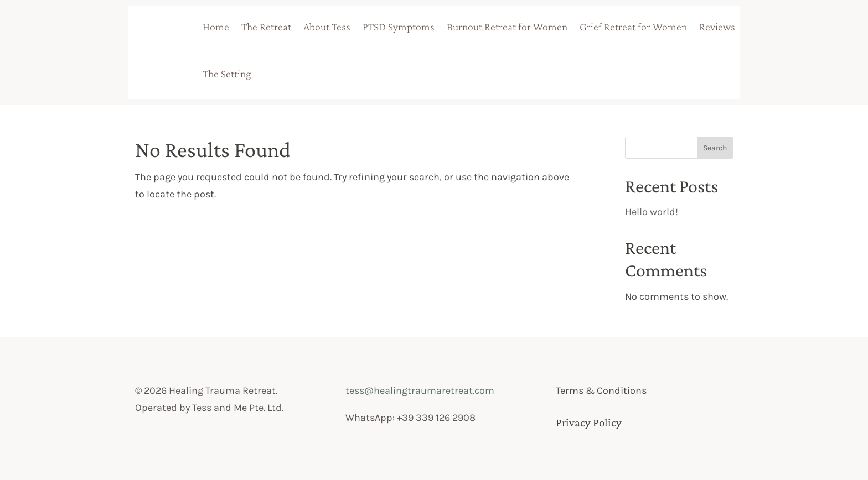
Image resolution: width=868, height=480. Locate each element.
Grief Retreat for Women (633, 27)
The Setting (227, 74)
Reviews (717, 27)
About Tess (327, 27)
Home (216, 27)
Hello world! (652, 212)
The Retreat (266, 27)
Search (715, 148)
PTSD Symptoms (399, 27)
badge (298, 72)
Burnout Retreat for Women (507, 27)
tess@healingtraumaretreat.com (420, 390)
